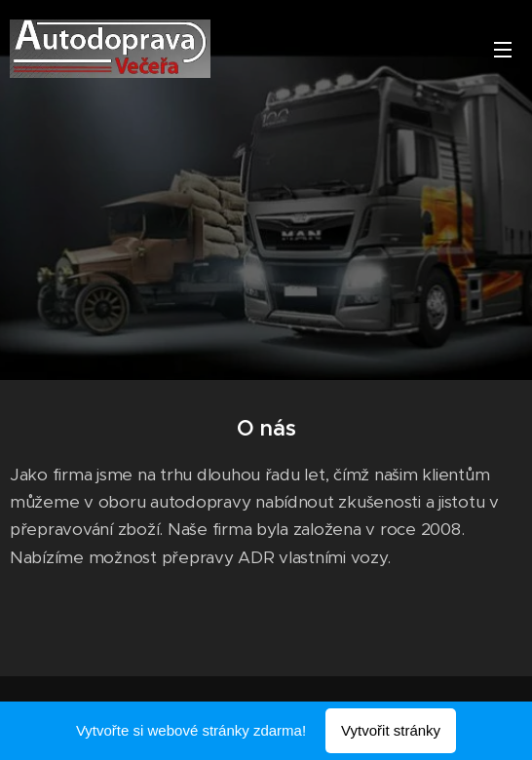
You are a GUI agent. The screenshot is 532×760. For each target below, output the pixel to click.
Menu (503, 50)
